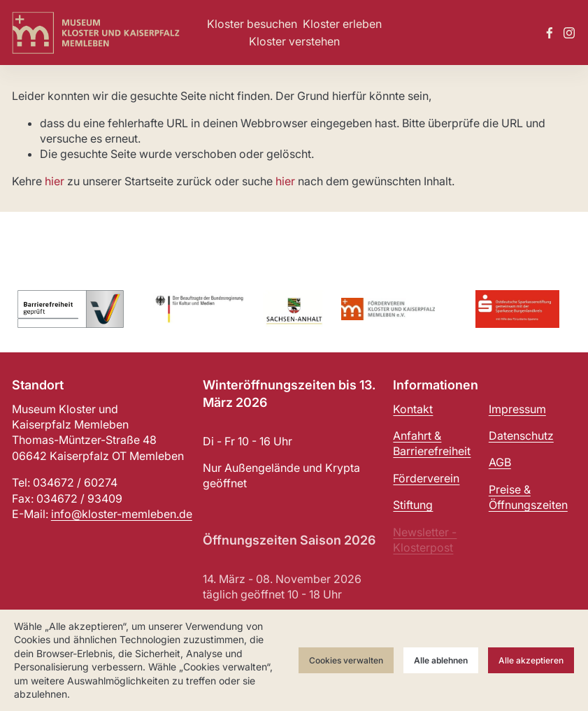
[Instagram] (569, 33)
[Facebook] (550, 33)
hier (55, 181)
